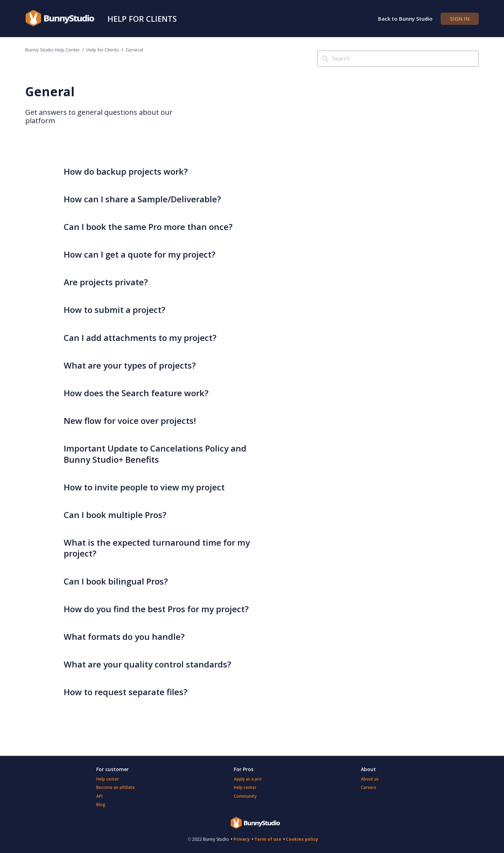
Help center (108, 779)
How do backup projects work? (126, 171)
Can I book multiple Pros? (115, 515)
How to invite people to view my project (144, 487)
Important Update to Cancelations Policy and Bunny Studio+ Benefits (155, 454)
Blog (101, 805)
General (134, 50)
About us (370, 779)
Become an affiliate (115, 787)
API (99, 796)
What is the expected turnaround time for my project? (157, 548)
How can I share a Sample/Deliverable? (142, 199)
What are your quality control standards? (147, 664)
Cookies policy (302, 839)
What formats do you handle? (124, 637)
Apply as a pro (248, 779)
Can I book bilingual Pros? (116, 581)
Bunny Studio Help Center (52, 50)
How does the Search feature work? (136, 393)
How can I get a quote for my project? (139, 254)
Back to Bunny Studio (405, 19)
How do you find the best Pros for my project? (156, 609)
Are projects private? (106, 282)
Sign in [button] (460, 19)
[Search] (398, 59)
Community (245, 796)
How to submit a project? (114, 310)
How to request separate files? (125, 692)
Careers (369, 787)
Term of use (268, 839)
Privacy (242, 839)
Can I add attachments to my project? (140, 338)
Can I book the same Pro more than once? (148, 227)
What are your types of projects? (130, 365)
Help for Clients (142, 19)
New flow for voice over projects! (130, 421)
